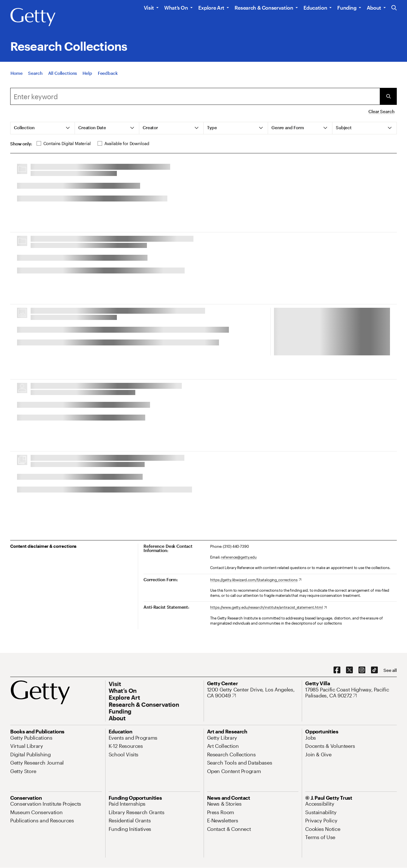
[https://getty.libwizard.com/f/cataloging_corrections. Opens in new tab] (256, 580)
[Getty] (33, 17)
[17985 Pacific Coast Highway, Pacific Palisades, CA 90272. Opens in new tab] (351, 693)
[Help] (87, 73)
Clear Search (381, 111)
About (374, 8)
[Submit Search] (388, 96)
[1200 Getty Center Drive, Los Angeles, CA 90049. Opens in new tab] (253, 693)
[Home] (16, 73)
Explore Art (211, 8)
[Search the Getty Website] (394, 8)
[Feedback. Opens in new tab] (108, 73)
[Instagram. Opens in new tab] (362, 670)
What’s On (176, 8)
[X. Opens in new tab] (349, 670)
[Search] (35, 73)
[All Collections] (63, 73)
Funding (347, 8)
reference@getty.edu (239, 557)
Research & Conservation (264, 8)
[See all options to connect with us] (390, 670)
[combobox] (195, 96)
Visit (149, 8)
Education (315, 8)
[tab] (43, 128)
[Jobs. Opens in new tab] (311, 738)
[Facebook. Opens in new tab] (337, 670)
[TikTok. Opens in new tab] (374, 670)
